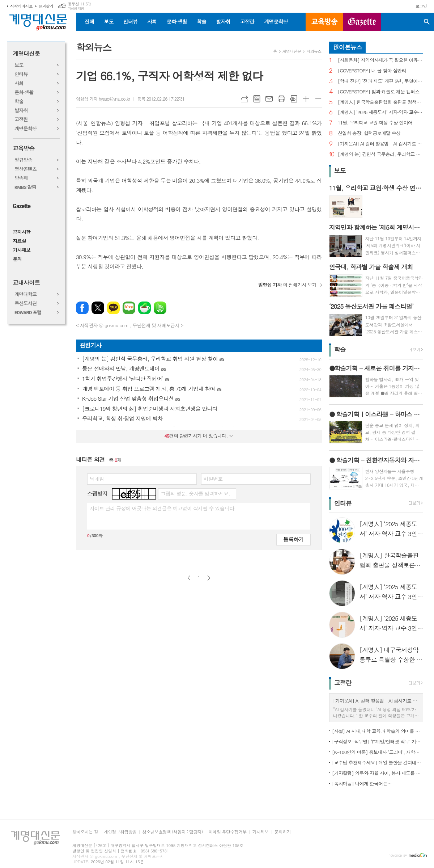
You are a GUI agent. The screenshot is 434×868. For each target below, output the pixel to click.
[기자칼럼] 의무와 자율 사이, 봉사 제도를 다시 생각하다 (378, 773)
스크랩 (294, 99)
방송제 (21, 178)
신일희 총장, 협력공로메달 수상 (369, 133)
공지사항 (22, 232)
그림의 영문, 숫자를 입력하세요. (195, 493)
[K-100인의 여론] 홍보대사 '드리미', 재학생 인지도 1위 (378, 752)
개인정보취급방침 (120, 832)
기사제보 (22, 250)
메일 (269, 99)
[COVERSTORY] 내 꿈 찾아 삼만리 (372, 71)
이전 (189, 578)
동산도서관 (25, 304)
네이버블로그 (129, 308)
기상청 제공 (76, 9)
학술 (201, 21)
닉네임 (97, 479)
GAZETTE (362, 22)
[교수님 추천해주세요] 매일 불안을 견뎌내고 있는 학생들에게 (378, 762)
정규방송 (23, 160)
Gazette (22, 206)
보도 (109, 21)
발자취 (223, 21)
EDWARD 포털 (28, 313)
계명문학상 (276, 21)
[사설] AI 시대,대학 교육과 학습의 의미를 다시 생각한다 (378, 731)
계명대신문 (26, 54)
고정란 (247, 21)
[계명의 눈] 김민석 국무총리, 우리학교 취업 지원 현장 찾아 (380, 154)
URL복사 (244, 99)
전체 (89, 21)
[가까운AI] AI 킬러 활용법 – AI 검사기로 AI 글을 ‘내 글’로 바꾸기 (380, 144)
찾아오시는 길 (85, 832)
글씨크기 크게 (306, 99)
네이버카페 (144, 308)
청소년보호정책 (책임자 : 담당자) (172, 832)
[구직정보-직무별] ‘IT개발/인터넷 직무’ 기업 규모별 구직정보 (378, 741)
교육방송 (324, 22)
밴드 (160, 308)
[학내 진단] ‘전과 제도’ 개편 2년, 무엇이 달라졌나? (380, 81)
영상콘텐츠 (25, 169)
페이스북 (82, 308)
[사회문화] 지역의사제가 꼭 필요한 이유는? (380, 60)
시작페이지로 (21, 6)
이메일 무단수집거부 (228, 832)
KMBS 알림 (25, 187)
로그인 (421, 6)
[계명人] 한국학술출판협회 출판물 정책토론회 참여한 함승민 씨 (380, 102)
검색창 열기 (427, 22)
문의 (17, 259)
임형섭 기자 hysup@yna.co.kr (103, 99)
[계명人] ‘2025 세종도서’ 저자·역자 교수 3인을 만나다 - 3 (380, 112)
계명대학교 (25, 294)
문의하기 (283, 832)
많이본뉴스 (348, 47)
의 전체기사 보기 (287, 285)
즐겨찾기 (46, 6)
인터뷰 (130, 21)
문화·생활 (176, 21)
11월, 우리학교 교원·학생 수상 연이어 (375, 123)
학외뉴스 (314, 51)
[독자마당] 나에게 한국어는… (362, 783)
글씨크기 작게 (318, 99)
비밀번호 (213, 479)
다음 (209, 578)
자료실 (19, 241)
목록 (257, 99)
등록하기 (293, 539)
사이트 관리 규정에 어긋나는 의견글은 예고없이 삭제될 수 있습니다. (163, 508)
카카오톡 (113, 308)
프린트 (281, 99)
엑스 (98, 308)
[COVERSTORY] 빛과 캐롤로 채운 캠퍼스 (379, 92)
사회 (152, 21)
